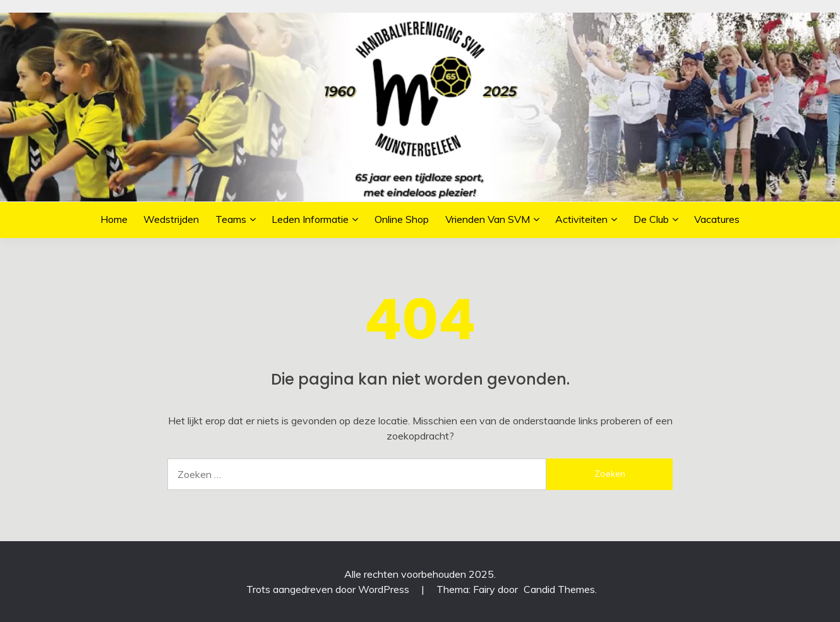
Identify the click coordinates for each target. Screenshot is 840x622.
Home (114, 219)
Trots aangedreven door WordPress (329, 589)
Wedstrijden (171, 219)
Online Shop (402, 219)
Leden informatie (310, 219)
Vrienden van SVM (488, 219)
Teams (231, 219)
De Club (651, 219)
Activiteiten (581, 219)
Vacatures (717, 219)
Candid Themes (559, 589)
